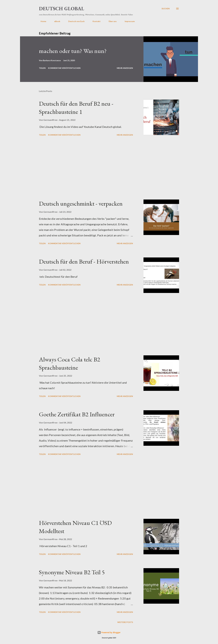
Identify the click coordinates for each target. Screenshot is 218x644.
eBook (56, 21)
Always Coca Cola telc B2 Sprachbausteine (70, 363)
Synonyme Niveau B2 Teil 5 (72, 572)
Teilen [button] (42, 68)
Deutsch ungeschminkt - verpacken (81, 203)
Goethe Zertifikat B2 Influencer (77, 414)
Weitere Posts (125, 622)
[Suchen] (166, 9)
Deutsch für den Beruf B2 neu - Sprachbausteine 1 (76, 108)
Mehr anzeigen (125, 68)
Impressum (128, 21)
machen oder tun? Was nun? (73, 51)
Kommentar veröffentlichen (64, 68)
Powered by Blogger (109, 632)
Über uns (111, 21)
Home (42, 21)
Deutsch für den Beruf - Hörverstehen (84, 261)
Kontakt (95, 21)
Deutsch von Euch (75, 21)
